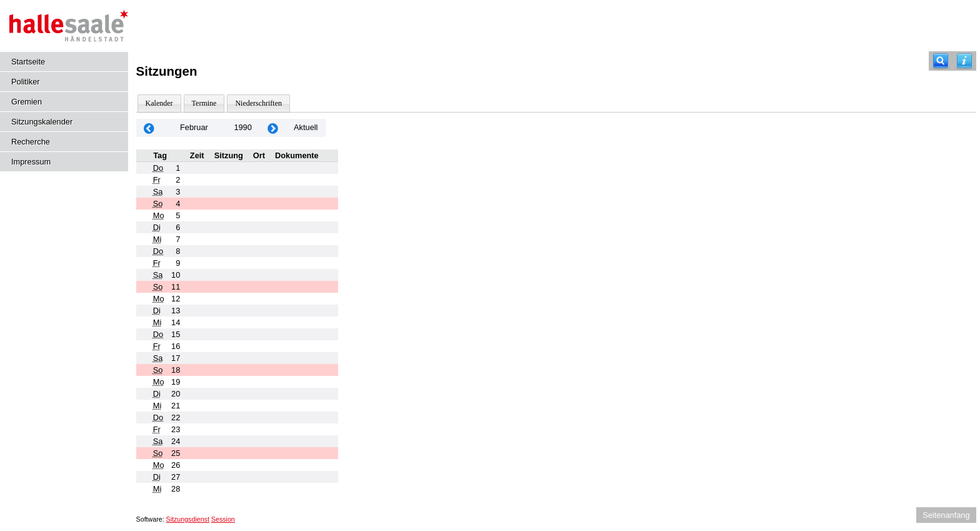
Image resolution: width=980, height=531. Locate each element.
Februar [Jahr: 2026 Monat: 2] (194, 127)
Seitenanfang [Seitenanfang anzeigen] (946, 515)
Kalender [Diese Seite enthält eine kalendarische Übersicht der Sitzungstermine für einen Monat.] (159, 103)
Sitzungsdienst (188, 519)
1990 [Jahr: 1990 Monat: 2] (242, 127)
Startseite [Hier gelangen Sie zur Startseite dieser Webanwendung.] (28, 62)
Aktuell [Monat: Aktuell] (306, 127)
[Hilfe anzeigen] (964, 61)
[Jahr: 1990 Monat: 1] (149, 128)
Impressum (31, 162)
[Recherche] (941, 61)
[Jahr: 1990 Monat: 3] (273, 128)
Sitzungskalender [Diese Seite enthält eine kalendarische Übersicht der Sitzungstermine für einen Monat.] (42, 122)
